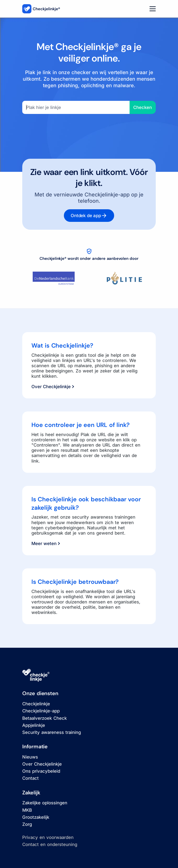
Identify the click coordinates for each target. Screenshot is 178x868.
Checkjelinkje (36, 704)
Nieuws (30, 757)
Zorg (27, 824)
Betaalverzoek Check (44, 718)
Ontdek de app (89, 216)
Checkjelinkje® (41, 9)
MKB (27, 810)
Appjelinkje (34, 725)
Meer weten (46, 543)
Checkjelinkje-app (41, 711)
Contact (30, 778)
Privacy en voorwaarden (48, 837)
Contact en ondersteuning (50, 844)
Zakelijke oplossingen (45, 803)
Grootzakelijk (36, 817)
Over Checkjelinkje (53, 387)
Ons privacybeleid (41, 771)
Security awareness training (52, 732)
